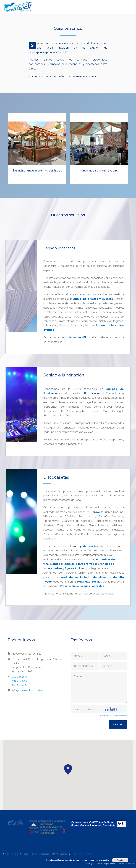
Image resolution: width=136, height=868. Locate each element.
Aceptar (120, 860)
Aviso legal (89, 864)
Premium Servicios (82, 854)
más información (102, 860)
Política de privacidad (106, 864)
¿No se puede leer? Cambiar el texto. (113, 716)
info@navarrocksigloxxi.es (27, 690)
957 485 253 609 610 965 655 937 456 (19, 681)
